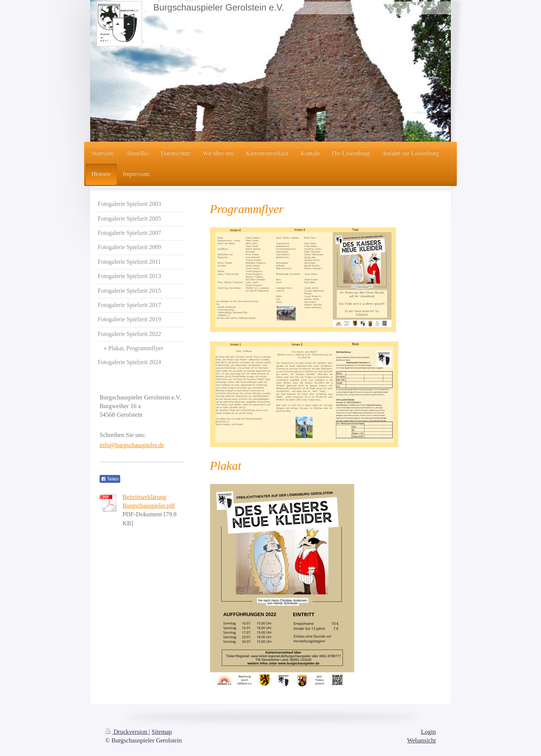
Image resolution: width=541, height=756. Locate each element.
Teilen (110, 479)
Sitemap (162, 732)
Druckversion (127, 732)
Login (428, 732)
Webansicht (421, 740)
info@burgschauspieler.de (132, 445)
